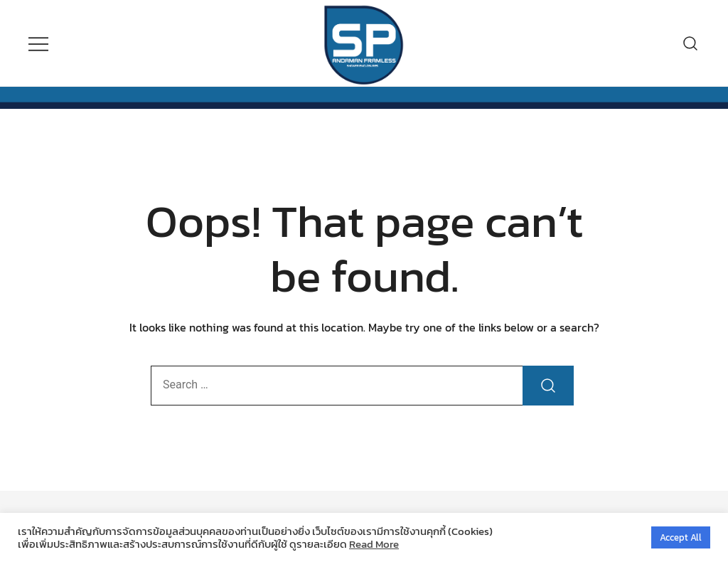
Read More (374, 544)
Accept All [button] (681, 537)
